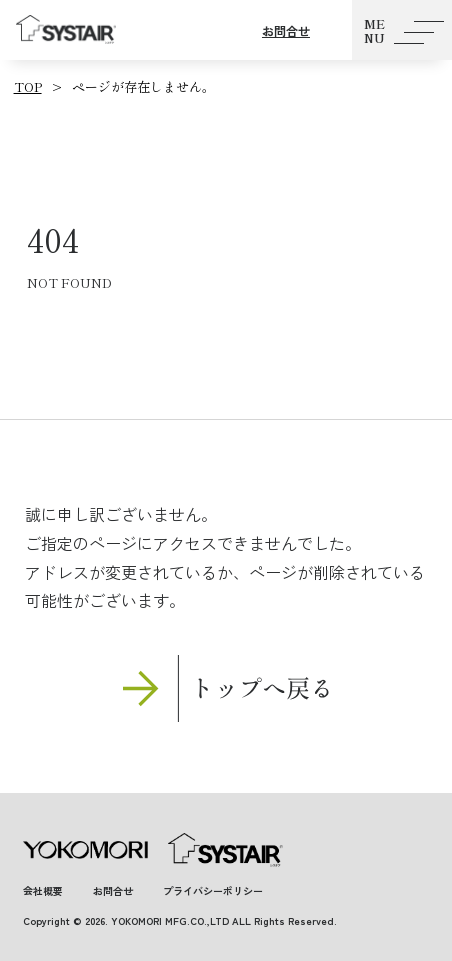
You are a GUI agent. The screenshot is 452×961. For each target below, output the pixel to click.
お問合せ (286, 30)
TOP (28, 86)
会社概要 (43, 890)
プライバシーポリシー (213, 890)
